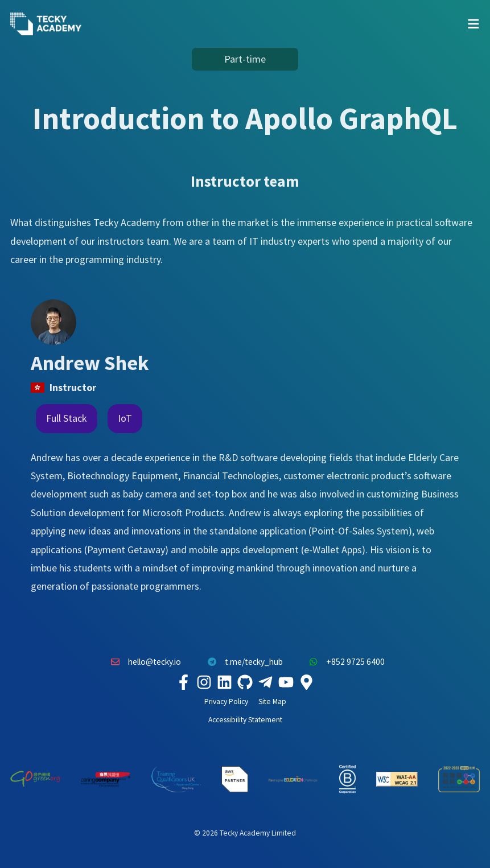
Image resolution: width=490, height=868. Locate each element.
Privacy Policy (226, 702)
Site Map (272, 702)
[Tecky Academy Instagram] (204, 682)
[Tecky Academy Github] (245, 682)
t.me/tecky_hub (242, 662)
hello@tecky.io (143, 662)
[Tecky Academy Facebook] (184, 682)
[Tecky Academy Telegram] (266, 682)
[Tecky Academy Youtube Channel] (286, 682)
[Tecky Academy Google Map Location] (307, 682)
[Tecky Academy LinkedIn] (225, 682)
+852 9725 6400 (344, 662)
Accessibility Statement (245, 720)
